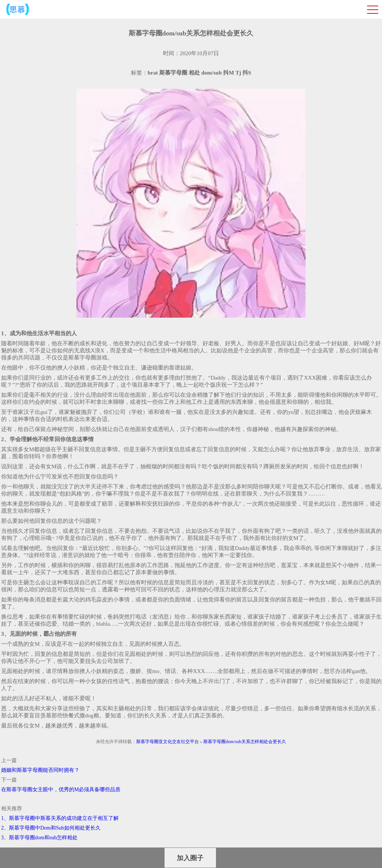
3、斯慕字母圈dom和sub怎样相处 (39, 838)
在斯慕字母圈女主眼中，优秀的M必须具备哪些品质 (61, 790)
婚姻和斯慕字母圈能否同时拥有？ (40, 770)
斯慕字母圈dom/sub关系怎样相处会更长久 (245, 742)
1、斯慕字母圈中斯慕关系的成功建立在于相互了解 (60, 818)
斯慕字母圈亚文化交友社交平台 (167, 742)
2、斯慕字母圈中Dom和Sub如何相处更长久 (51, 828)
